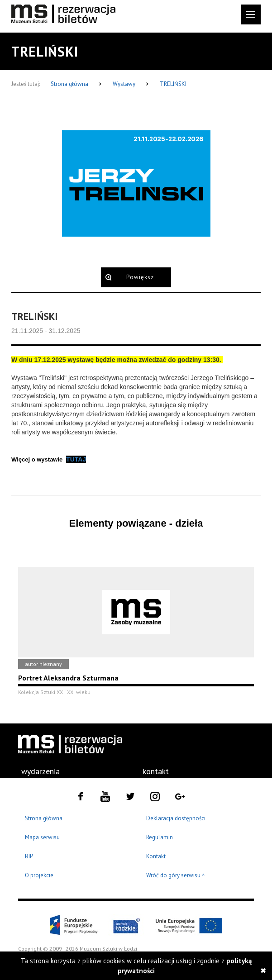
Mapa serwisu (42, 837)
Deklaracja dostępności (176, 818)
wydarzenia (41, 771)
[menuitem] (41, 771)
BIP (29, 856)
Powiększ (140, 277)
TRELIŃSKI (173, 84)
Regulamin (160, 837)
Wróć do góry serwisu (176, 876)
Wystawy (125, 84)
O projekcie (39, 875)
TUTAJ (76, 459)
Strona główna (70, 84)
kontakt (156, 771)
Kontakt (156, 856)
